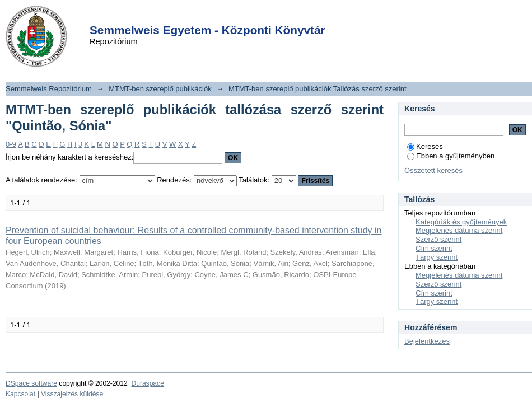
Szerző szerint (438, 239)
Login (246, 16)
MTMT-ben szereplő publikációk (160, 89)
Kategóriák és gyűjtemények (461, 222)
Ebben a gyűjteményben (451, 156)
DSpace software (31, 383)
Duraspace (147, 383)
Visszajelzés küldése (72, 394)
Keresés (425, 146)
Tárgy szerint (437, 257)
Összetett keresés (433, 170)
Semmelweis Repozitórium (49, 89)
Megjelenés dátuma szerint (459, 230)
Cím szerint (434, 248)
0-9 (11, 144)
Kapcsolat (20, 394)
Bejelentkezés (427, 341)
